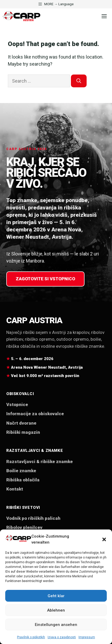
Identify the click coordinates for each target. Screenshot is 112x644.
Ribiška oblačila (23, 480)
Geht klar (56, 596)
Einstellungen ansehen (56, 625)
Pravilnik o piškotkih (31, 637)
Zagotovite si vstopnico (45, 279)
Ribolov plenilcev (24, 527)
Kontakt (15, 489)
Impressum (87, 637)
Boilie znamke (21, 471)
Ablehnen (56, 610)
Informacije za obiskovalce (35, 414)
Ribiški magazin (23, 432)
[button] (104, 539)
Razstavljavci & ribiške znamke (40, 461)
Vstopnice (17, 404)
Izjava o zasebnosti (62, 637)
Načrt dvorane (21, 423)
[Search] (79, 81)
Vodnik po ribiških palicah (33, 518)
